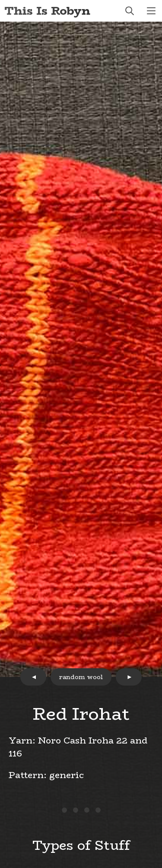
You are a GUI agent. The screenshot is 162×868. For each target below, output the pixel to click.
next (129, 677)
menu (151, 11)
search (130, 11)
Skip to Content (0, 0)
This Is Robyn (47, 11)
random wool (81, 677)
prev (33, 677)
